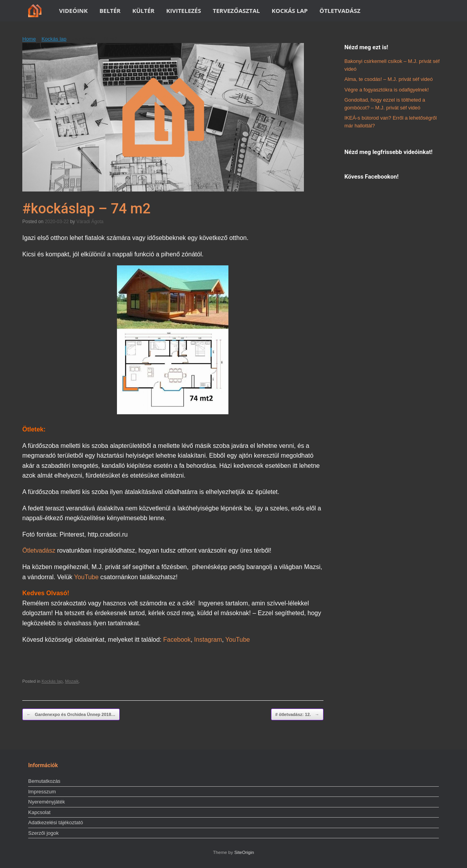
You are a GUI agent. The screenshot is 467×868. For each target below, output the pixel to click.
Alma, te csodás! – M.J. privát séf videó (388, 79)
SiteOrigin (244, 852)
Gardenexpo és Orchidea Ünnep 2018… (71, 715)
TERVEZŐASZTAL (236, 11)
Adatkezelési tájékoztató (56, 822)
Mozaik (72, 681)
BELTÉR (110, 11)
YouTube (86, 577)
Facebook (177, 640)
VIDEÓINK (73, 11)
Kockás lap (54, 39)
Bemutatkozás (44, 781)
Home (29, 39)
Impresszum (42, 792)
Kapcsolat (39, 812)
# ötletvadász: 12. (297, 715)
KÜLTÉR (143, 11)
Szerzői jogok (43, 833)
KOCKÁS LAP (290, 11)
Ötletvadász (39, 550)
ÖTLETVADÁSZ (340, 11)
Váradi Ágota (90, 222)
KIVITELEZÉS (184, 11)
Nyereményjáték (47, 802)
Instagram (208, 640)
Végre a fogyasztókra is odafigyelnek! (386, 90)
